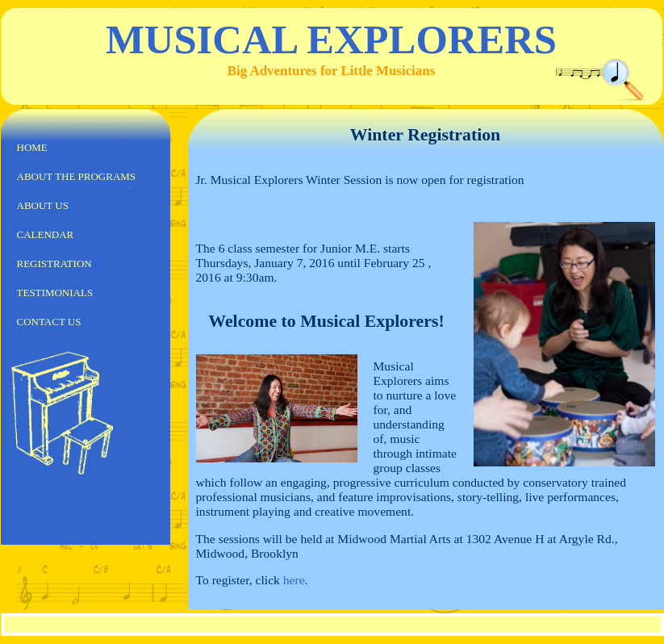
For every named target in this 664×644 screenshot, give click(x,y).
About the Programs (77, 176)
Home (32, 147)
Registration (54, 263)
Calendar (46, 234)
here (294, 580)
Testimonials (55, 293)
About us (43, 205)
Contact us (49, 322)
